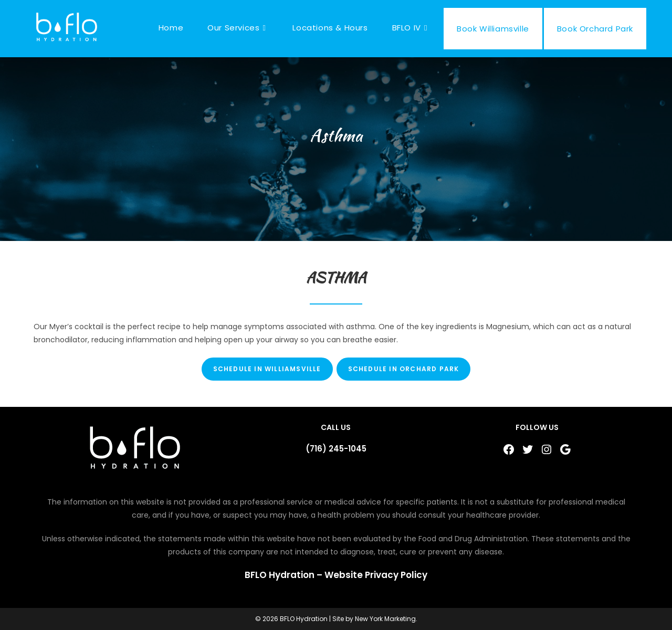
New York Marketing (385, 619)
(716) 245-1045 (336, 449)
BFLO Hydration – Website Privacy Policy (336, 575)
